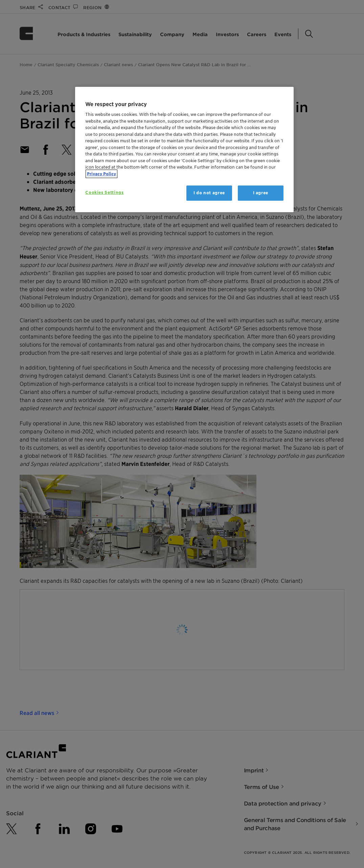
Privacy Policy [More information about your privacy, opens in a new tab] (101, 174)
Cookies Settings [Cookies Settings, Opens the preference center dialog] (104, 192)
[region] (184, 150)
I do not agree (209, 193)
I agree (261, 193)
